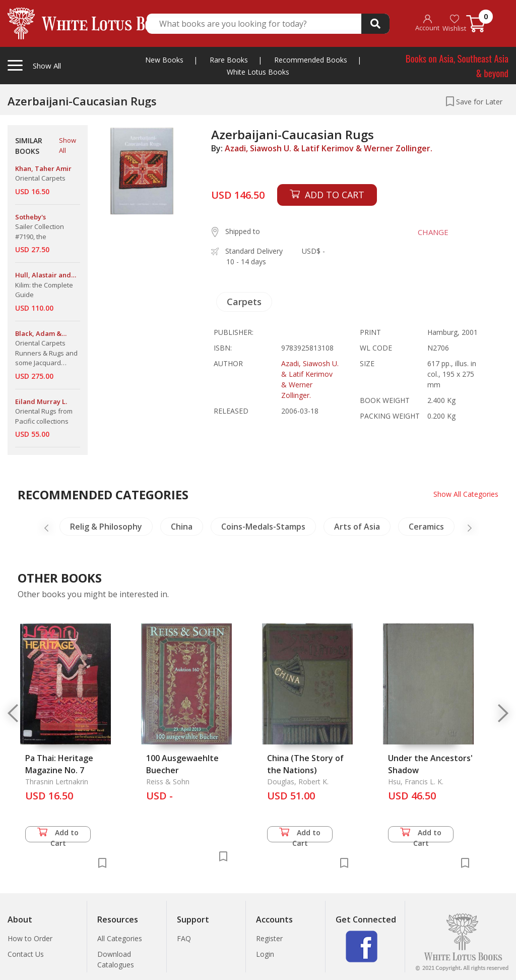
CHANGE (433, 232)
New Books (164, 60)
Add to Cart (58, 835)
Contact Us (26, 954)
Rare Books (229, 60)
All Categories (120, 938)
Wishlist (454, 23)
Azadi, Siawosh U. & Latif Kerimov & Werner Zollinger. (329, 148)
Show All (68, 145)
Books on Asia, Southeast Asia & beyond (457, 65)
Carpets (244, 302)
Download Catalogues (116, 959)
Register (269, 938)
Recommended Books (311, 60)
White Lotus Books (258, 72)
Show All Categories (466, 494)
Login (265, 954)
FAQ (184, 938)
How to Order (30, 938)
